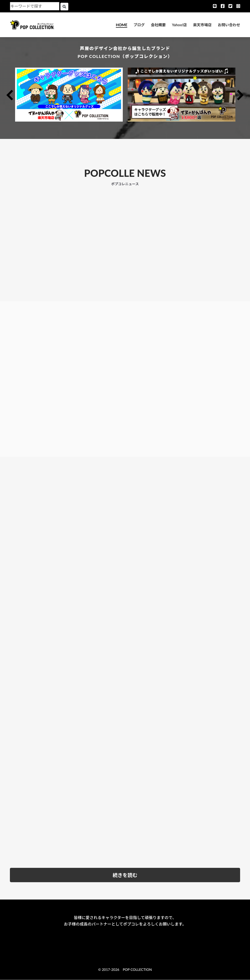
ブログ (139, 25)
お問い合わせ (229, 25)
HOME (122, 25)
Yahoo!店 (179, 25)
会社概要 (158, 25)
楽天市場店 (202, 25)
